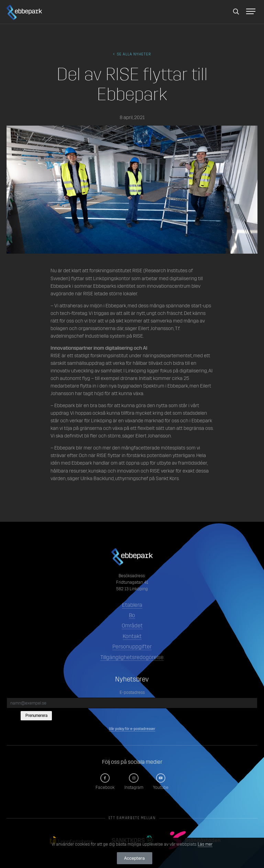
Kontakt (132, 636)
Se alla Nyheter (132, 54)
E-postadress (132, 692)
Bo (132, 615)
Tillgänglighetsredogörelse (132, 657)
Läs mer (205, 844)
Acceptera (134, 858)
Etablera (132, 605)
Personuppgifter (132, 647)
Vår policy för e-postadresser (132, 729)
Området (132, 626)
